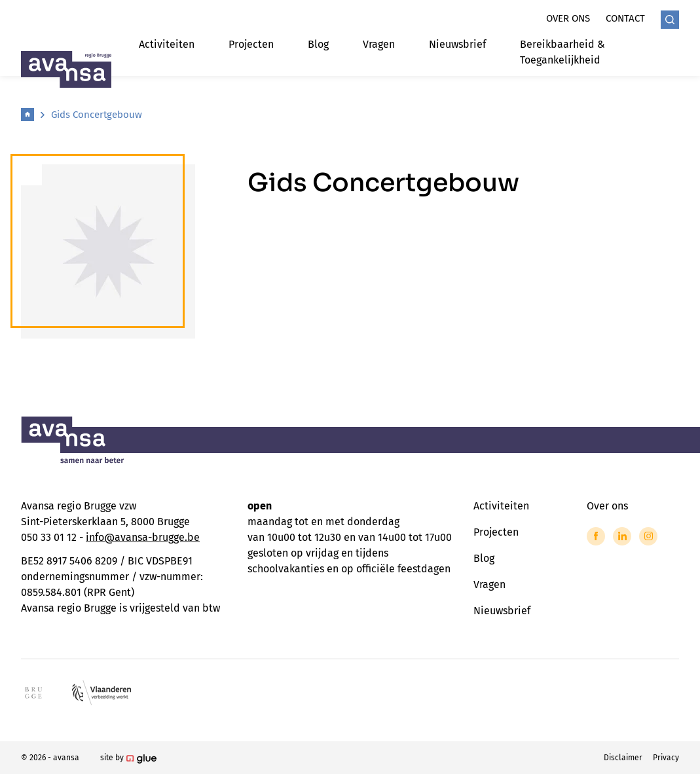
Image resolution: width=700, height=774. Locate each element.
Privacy (666, 758)
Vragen (379, 44)
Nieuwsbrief (457, 44)
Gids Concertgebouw (97, 115)
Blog (318, 44)
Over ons (568, 18)
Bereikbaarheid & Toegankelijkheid (562, 52)
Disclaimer (623, 758)
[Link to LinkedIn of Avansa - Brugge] (622, 536)
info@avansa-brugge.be (143, 537)
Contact (625, 18)
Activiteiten (167, 44)
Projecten (251, 44)
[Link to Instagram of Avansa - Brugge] (648, 536)
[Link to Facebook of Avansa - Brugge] (596, 536)
